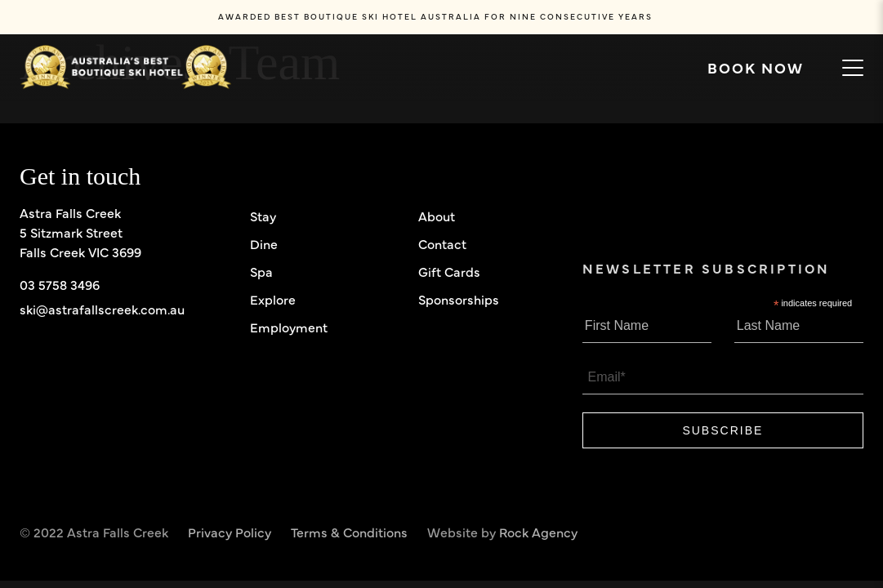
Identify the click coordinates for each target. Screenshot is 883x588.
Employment (289, 327)
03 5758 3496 (60, 284)
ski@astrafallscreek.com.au (102, 309)
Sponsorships (459, 299)
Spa (261, 271)
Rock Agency (538, 532)
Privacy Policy (230, 532)
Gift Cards (449, 271)
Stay (263, 216)
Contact (442, 243)
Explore (273, 299)
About (437, 216)
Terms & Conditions (349, 532)
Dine (264, 243)
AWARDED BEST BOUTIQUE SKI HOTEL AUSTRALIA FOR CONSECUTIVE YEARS (435, 16)
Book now (765, 68)
